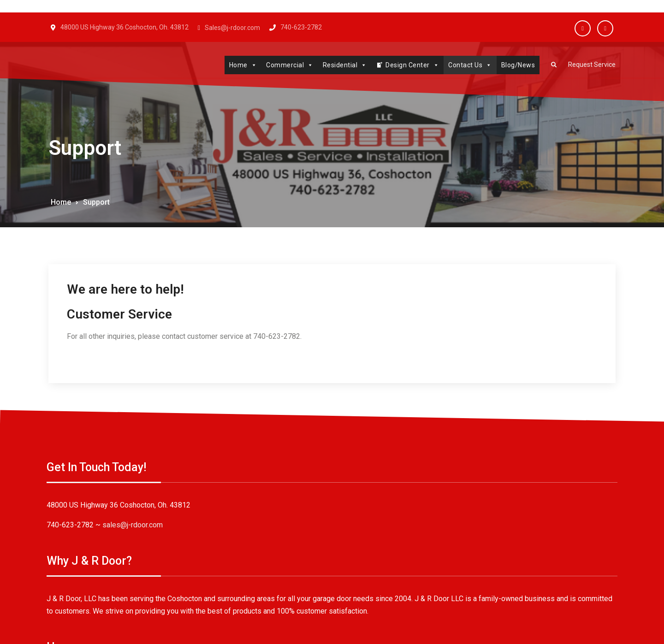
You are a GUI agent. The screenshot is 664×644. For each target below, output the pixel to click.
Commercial (284, 65)
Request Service (589, 65)
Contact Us (464, 65)
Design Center (406, 65)
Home (237, 65)
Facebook (583, 28)
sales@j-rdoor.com (134, 527)
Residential (339, 65)
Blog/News (512, 65)
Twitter (605, 28)
